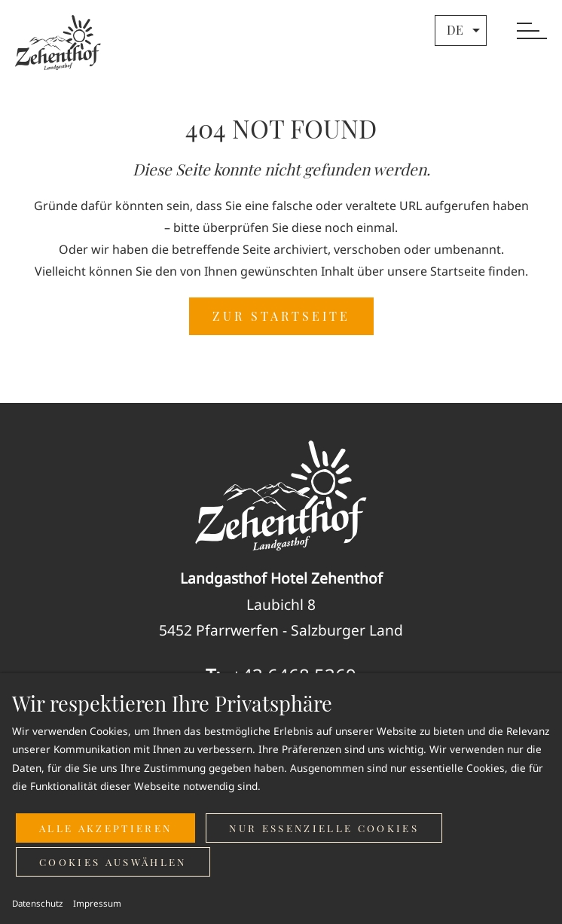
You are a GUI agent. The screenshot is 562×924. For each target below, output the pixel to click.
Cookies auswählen (113, 862)
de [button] (465, 30)
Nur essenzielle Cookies (324, 828)
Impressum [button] (97, 903)
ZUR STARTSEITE (281, 316)
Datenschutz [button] (37, 903)
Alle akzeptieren (105, 828)
